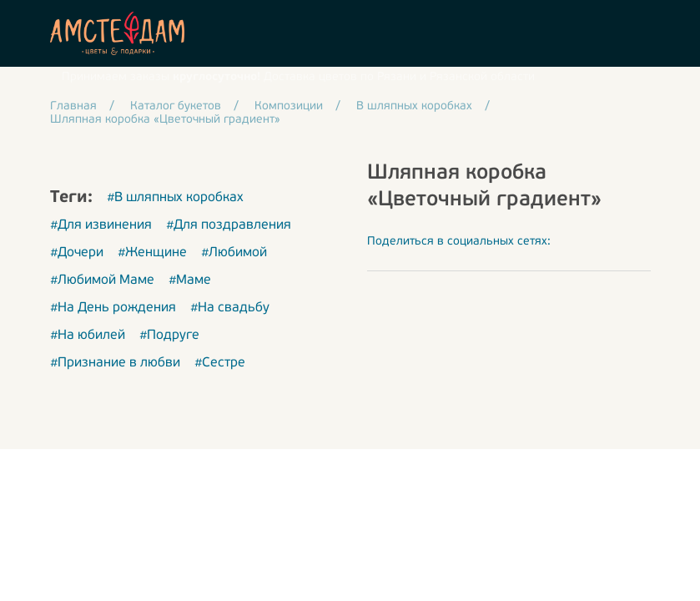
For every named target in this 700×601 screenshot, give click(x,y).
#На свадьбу (230, 308)
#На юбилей (88, 336)
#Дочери (77, 253)
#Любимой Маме (102, 280)
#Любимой (234, 253)
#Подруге (169, 336)
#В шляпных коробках (175, 198)
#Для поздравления (229, 225)
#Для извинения (101, 225)
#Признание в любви (115, 363)
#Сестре (220, 363)
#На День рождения (113, 308)
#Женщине (152, 253)
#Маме (190, 280)
